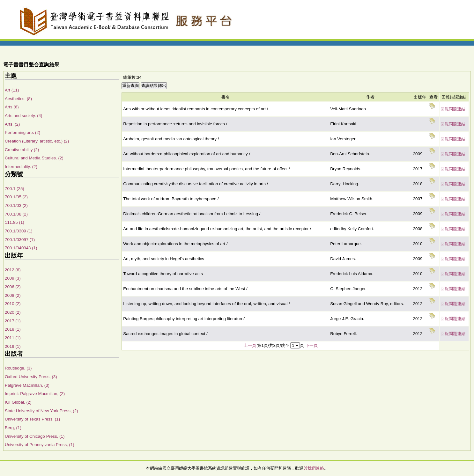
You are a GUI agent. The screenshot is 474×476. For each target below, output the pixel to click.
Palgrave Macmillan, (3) (27, 385)
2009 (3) (13, 278)
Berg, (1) (13, 428)
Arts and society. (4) (24, 116)
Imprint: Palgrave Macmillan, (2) (35, 394)
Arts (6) (12, 107)
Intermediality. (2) (21, 167)
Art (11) (12, 90)
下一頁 (311, 345)
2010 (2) (13, 304)
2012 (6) (13, 270)
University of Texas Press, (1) (32, 419)
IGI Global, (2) (18, 402)
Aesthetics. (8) (18, 99)
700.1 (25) (15, 189)
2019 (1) (13, 346)
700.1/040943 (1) (21, 248)
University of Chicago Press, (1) (35, 436)
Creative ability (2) (22, 150)
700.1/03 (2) (16, 205)
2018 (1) (13, 329)
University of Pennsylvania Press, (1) (40, 445)
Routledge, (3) (18, 368)
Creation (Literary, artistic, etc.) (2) (37, 141)
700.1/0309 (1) (19, 231)
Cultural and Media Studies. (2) (34, 158)
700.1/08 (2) (16, 214)
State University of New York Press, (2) (41, 411)
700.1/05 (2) (16, 197)
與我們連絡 (314, 468)
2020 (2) (13, 312)
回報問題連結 (453, 109)
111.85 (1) (15, 222)
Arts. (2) (12, 124)
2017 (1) (13, 321)
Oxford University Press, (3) (31, 377)
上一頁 (250, 345)
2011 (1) (13, 338)
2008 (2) (13, 295)
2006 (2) (13, 287)
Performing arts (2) (22, 132)
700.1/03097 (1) (20, 240)
